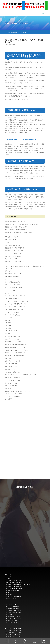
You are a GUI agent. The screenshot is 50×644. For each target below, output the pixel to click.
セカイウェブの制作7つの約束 (13, 287)
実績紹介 (9, 578)
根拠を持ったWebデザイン (12, 364)
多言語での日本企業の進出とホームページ (17, 347)
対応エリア (8, 358)
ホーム (7, 293)
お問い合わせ (9, 271)
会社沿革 (9, 328)
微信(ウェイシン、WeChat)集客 (14, 256)
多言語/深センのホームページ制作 (14, 251)
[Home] (6, 32)
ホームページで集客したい (12, 298)
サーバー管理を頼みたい (12, 277)
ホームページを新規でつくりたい (14, 310)
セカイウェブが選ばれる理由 (14, 393)
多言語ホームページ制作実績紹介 (14, 356)
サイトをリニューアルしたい (14, 611)
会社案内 (7, 321)
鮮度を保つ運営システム (12, 386)
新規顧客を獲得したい (12, 608)
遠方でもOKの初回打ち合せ (13, 380)
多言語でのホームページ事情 (13, 342)
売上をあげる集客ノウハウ (12, 336)
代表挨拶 (9, 325)
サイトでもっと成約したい (14, 623)
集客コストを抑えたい (11, 383)
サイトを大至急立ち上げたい (13, 282)
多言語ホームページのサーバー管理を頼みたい (18, 350)
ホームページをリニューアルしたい (15, 307)
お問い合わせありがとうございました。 (16, 274)
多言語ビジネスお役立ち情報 (13, 253)
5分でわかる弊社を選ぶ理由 (14, 582)
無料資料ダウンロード (11, 369)
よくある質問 (9, 318)
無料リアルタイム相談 (11, 367)
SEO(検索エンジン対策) (12, 237)
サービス (9, 576)
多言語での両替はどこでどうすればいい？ (17, 221)
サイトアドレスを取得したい (14, 619)
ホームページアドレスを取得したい (15, 296)
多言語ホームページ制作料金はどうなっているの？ (19, 232)
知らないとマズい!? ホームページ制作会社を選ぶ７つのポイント (23, 375)
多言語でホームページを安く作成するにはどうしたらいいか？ (22, 224)
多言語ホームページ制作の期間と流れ (16, 353)
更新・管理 (9, 595)
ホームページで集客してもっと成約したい (17, 301)
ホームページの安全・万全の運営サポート (17, 304)
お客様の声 (8, 389)
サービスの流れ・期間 (12, 591)
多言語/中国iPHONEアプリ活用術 (14, 248)
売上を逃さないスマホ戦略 (12, 339)
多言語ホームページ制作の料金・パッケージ (17, 391)
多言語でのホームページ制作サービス (16, 345)
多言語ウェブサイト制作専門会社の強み (16, 227)
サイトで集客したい (12, 615)
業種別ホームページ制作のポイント (15, 262)
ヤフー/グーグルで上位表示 (14, 632)
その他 (9, 32)
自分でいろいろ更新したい (12, 378)
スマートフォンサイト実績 (12, 285)
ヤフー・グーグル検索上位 (12, 315)
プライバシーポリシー (11, 290)
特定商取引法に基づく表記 (12, 372)
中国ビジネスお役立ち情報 (12, 245)
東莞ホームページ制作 (11, 259)
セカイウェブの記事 (11, 240)
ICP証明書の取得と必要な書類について (16, 230)
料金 (7, 593)
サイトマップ (9, 279)
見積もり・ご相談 (11, 599)
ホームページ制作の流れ (13, 396)
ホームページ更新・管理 (12, 312)
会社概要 (9, 323)
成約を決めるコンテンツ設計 (13, 361)
